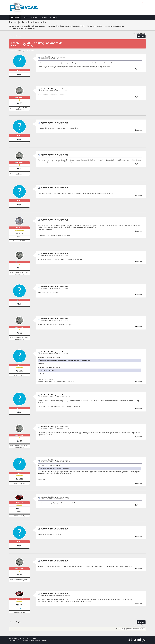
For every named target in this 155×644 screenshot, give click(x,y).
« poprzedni (135, 34)
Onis (20, 70)
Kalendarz (34, 17)
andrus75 (20, 503)
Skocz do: (118, 629)
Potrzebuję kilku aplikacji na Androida (53, 57)
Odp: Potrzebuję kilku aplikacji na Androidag (55, 497)
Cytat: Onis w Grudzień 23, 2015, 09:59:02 (49, 466)
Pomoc (25, 17)
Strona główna (15, 17)
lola (20, 365)
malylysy (20, 228)
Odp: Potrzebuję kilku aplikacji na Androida (54, 89)
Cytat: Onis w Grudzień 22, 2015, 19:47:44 (49, 367)
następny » (142, 34)
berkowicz (20, 97)
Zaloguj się (43, 17)
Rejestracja (53, 17)
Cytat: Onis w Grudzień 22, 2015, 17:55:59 (49, 358)
